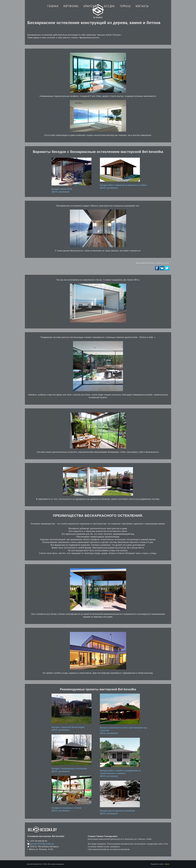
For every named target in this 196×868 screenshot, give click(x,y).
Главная (53, 6)
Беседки (109, 6)
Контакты (142, 6)
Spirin (167, 864)
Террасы (125, 6)
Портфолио (71, 6)
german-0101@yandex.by (42, 844)
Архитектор (91, 6)
